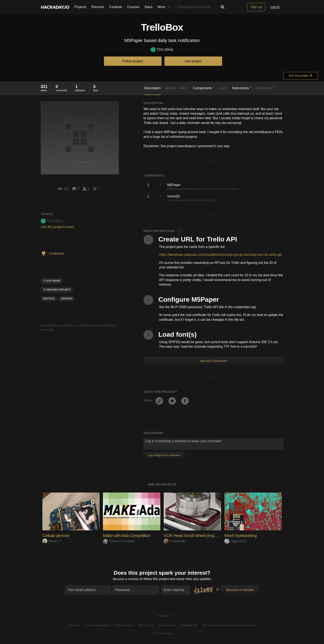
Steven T (52, 541)
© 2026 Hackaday (162, 634)
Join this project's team (57, 227)
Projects (80, 7)
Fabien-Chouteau (119, 541)
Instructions (242, 88)
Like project (193, 61)
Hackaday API (189, 626)
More (165, 7)
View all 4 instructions (213, 361)
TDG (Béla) (162, 50)
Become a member (126, 579)
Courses (133, 7)
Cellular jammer (57, 535)
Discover (98, 7)
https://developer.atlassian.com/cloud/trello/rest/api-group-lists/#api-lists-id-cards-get (221, 255)
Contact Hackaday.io (97, 626)
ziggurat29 (235, 541)
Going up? (162, 616)
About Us (74, 626)
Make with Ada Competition (128, 535)
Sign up (256, 7)
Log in (275, 7)
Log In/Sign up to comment (164, 455)
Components (204, 88)
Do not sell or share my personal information (229, 626)
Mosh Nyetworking (241, 535)
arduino (67, 299)
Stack (149, 7)
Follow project (133, 61)
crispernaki (175, 541)
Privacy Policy (167, 626)
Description (152, 88)
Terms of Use (146, 626)
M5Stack (49, 299)
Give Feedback (124, 626)
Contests (116, 7)
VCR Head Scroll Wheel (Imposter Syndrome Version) (213, 535)
